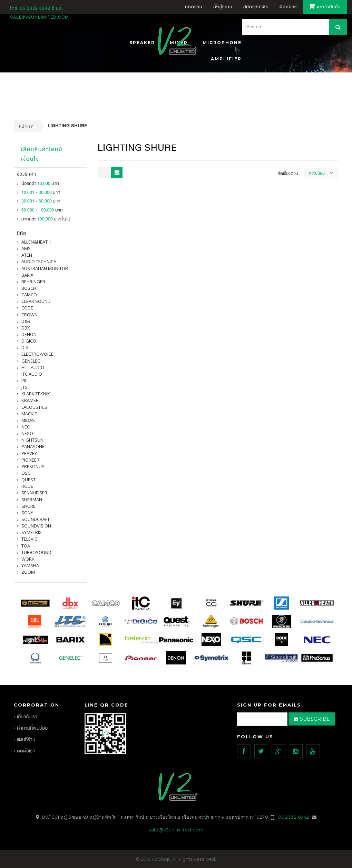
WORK (28, 559)
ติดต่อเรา (26, 751)
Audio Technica (39, 262)
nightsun (32, 440)
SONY (27, 513)
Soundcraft (36, 519)
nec (26, 427)
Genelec (31, 361)
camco (29, 295)
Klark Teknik (36, 394)
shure (28, 506)
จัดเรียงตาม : (289, 174)
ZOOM (28, 572)
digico (29, 341)
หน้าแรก (26, 126)
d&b (26, 321)
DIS (25, 347)
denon (29, 334)
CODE (27, 308)
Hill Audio (33, 367)
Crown (30, 315)
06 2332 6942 (36, 8)
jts (25, 387)
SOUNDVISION (36, 526)
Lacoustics (34, 407)
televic (29, 539)
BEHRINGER (33, 282)
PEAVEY (29, 453)
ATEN (27, 255)
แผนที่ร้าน (26, 739)
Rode (27, 486)
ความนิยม (317, 173)
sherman (32, 500)
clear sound (36, 301)
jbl (24, 381)
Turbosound (36, 552)
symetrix (32, 532)
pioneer (30, 460)
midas (28, 420)
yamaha (30, 565)
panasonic (34, 446)
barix (27, 275)
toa (26, 546)
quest (28, 480)
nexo (27, 433)
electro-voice (37, 354)
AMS (26, 248)
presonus (33, 466)
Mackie (29, 414)
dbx (26, 328)
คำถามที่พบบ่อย (32, 728)
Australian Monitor (45, 268)
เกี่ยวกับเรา (27, 717)
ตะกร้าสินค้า (325, 7)
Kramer (30, 400)
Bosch (29, 288)
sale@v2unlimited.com (40, 17)
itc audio (32, 374)
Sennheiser (34, 493)
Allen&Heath (36, 242)
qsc (26, 473)
